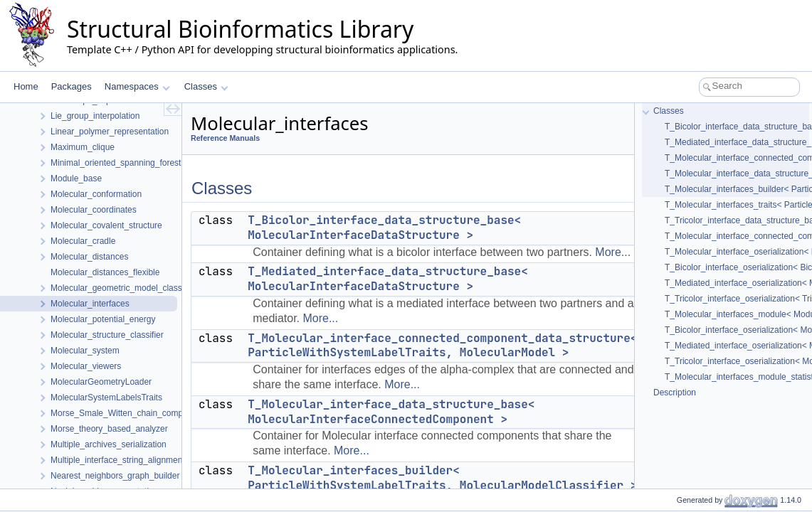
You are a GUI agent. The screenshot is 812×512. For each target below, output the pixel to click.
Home (26, 86)
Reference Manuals (225, 138)
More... (613, 252)
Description (675, 393)
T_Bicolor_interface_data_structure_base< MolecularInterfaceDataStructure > (384, 228)
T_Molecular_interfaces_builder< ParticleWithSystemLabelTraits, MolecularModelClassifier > (442, 478)
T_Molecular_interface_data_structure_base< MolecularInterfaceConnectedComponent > (391, 412)
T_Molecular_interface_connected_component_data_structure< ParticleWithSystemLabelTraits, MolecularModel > (442, 346)
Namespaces (137, 86)
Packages (72, 86)
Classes (206, 86)
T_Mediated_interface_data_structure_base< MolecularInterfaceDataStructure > (388, 279)
